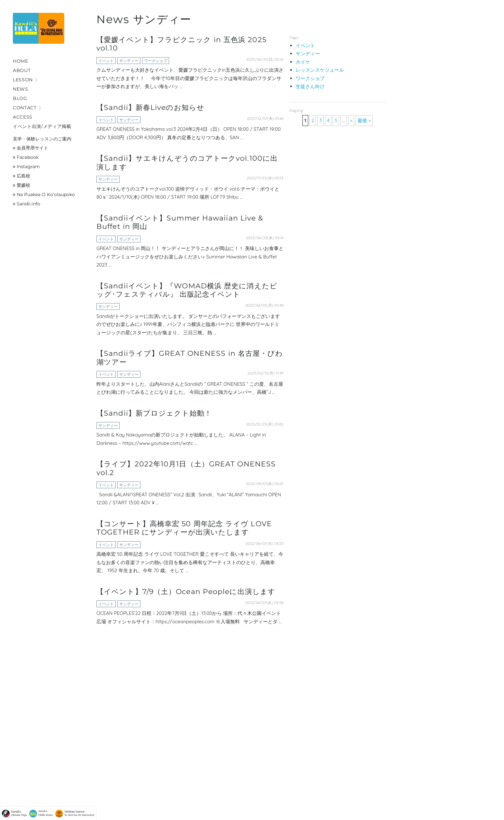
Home (21, 61)
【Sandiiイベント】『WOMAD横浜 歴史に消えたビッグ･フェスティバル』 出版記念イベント (187, 290)
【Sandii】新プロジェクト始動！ (154, 413)
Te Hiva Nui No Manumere (79, 813)
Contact (25, 108)
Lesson (23, 80)
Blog (20, 98)
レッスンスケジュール (320, 70)
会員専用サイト (31, 148)
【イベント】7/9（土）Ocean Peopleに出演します (186, 592)
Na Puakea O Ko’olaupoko (44, 194)
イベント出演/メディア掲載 (42, 126)
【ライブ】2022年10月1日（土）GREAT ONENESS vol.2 (186, 468)
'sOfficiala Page (19, 813)
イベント (106, 61)
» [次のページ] (351, 120)
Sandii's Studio (46, 813)
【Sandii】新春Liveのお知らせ (150, 108)
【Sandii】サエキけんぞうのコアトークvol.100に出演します (187, 162)
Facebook (26, 157)
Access (23, 117)
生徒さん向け (310, 86)
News (21, 89)
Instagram (26, 167)
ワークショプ (156, 61)
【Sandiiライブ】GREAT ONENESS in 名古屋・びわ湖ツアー (190, 358)
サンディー (129, 61)
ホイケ (303, 62)
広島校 (22, 176)
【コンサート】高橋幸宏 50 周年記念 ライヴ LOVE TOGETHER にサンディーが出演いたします (184, 528)
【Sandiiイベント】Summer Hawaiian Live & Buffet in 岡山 (180, 222)
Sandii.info (27, 204)
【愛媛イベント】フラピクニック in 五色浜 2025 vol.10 (181, 44)
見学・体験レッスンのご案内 (42, 139)
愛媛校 (22, 185)
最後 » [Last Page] (364, 120)
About (22, 70)
